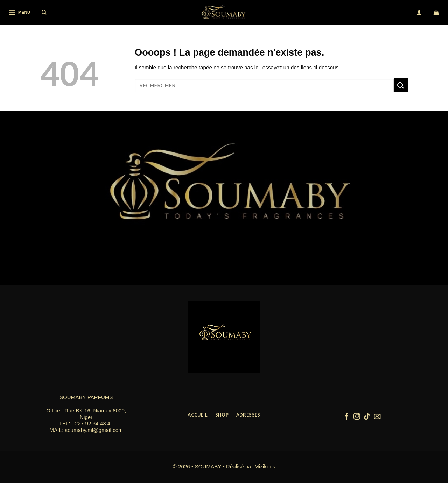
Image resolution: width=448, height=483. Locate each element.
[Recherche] (44, 13)
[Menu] (19, 12)
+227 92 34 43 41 (93, 423)
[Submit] (401, 85)
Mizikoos (265, 466)
